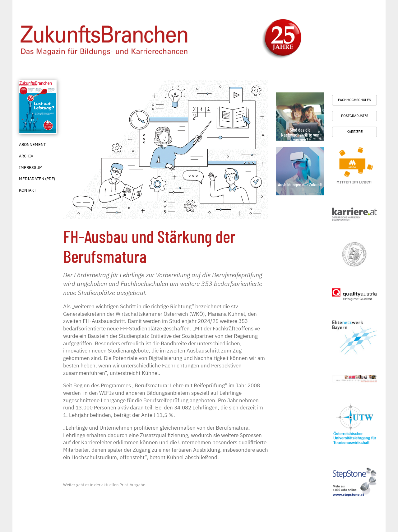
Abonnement (32, 145)
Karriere (355, 132)
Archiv (26, 156)
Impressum (31, 168)
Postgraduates (355, 116)
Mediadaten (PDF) (37, 179)
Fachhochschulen (355, 100)
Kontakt (28, 190)
